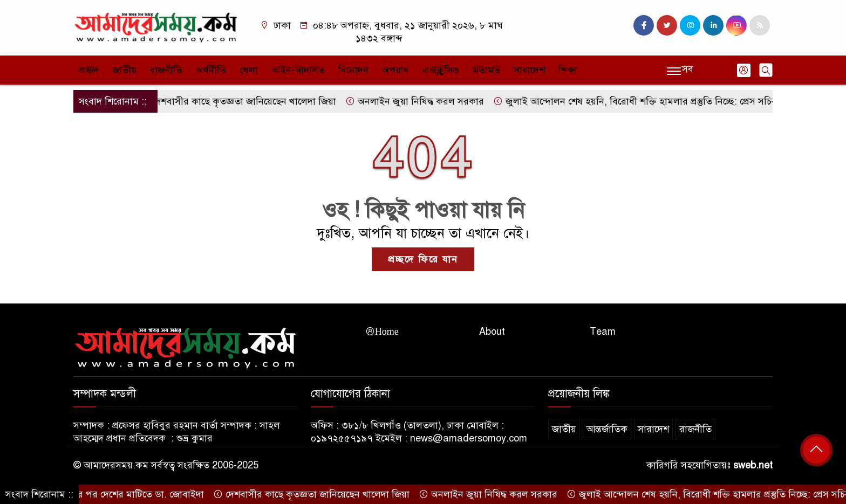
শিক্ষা (568, 70)
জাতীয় (124, 70)
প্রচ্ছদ (89, 70)
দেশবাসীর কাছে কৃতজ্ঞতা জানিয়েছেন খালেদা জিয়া (242, 101)
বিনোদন (353, 70)
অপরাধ (395, 70)
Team (603, 332)
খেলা (249, 70)
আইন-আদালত (298, 70)
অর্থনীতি (211, 70)
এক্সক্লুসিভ (441, 70)
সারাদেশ (529, 70)
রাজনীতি (166, 70)
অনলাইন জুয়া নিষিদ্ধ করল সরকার (419, 101)
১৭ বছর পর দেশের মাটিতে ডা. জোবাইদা (127, 494)
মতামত (486, 70)
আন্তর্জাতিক (607, 429)
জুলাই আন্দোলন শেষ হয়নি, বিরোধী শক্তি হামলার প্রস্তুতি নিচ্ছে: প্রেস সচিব (639, 101)
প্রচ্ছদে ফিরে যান (423, 259)
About (492, 332)
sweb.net (753, 465)
